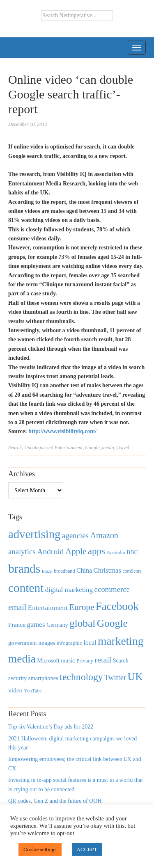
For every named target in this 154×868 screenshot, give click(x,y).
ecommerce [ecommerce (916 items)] (112, 589)
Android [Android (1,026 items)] (50, 552)
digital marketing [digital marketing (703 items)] (69, 590)
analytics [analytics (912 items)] (22, 552)
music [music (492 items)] (68, 660)
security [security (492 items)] (17, 678)
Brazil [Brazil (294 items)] (47, 571)
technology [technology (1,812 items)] (81, 677)
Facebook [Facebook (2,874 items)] (117, 606)
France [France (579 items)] (17, 625)
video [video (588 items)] (15, 690)
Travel (123, 448)
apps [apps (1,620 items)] (97, 551)
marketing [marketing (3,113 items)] (121, 641)
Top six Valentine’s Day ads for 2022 (51, 727)
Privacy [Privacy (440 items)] (85, 661)
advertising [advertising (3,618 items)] (34, 534)
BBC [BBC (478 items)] (132, 552)
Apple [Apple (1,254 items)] (76, 551)
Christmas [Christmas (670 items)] (107, 570)
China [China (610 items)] (84, 570)
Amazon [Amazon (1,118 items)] (104, 535)
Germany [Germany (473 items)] (57, 625)
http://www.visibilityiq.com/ (62, 431)
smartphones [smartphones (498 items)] (43, 678)
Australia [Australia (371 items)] (116, 553)
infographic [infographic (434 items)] (69, 643)
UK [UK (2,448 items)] (135, 677)
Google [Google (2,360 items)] (112, 623)
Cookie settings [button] (40, 849)
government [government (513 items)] (23, 643)
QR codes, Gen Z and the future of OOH (55, 801)
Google (92, 448)
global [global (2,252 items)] (82, 623)
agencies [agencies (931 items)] (75, 536)
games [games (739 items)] (36, 625)
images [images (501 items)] (47, 643)
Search (15, 448)
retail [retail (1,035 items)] (103, 660)
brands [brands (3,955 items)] (24, 569)
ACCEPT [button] (87, 849)
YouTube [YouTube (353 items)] (33, 691)
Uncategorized (39, 448)
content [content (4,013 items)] (26, 588)
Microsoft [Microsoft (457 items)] (48, 661)
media (108, 448)
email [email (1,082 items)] (17, 607)
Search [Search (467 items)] (121, 661)
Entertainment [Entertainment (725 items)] (48, 608)
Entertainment (69, 448)
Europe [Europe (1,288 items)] (82, 607)
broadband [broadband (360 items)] (64, 571)
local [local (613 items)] (90, 643)
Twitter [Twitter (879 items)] (115, 678)
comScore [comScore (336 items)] (132, 571)
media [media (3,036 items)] (22, 659)
